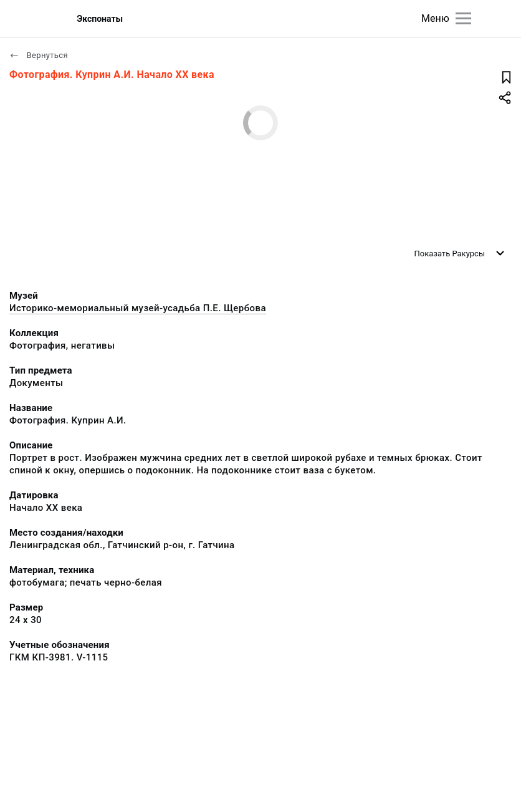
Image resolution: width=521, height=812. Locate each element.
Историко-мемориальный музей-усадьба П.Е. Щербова (138, 308)
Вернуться (39, 55)
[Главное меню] (463, 18)
